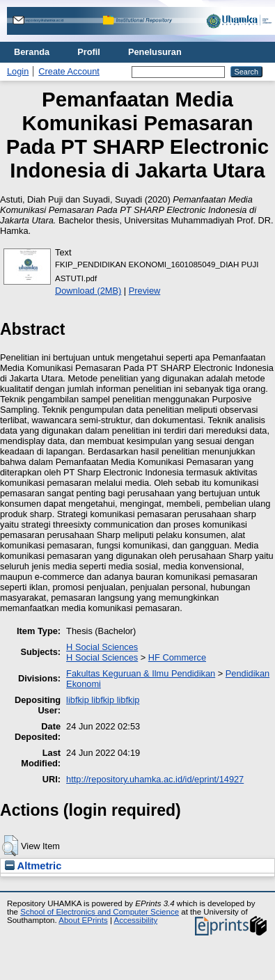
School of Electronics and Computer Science (100, 912)
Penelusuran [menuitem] (155, 52)
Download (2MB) (88, 291)
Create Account (69, 71)
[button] (10, 846)
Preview (145, 291)
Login (18, 71)
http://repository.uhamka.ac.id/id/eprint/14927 (155, 779)
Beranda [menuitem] (32, 52)
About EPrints (83, 920)
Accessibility (135, 920)
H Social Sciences (102, 647)
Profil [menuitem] (89, 52)
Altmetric (33, 866)
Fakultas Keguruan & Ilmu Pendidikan (141, 673)
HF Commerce (177, 657)
